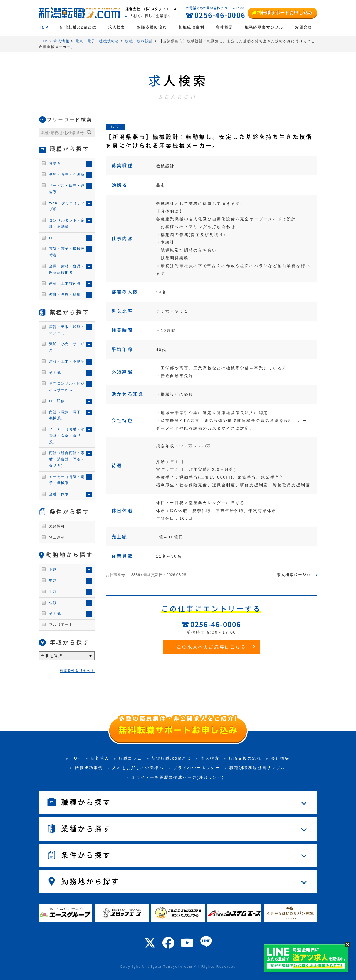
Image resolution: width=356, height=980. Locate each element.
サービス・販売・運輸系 (67, 189)
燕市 (115, 126)
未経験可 (57, 526)
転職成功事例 (191, 27)
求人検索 (117, 27)
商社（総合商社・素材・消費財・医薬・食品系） (67, 459)
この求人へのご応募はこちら (211, 647)
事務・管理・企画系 (67, 174)
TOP (44, 27)
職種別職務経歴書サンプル (258, 768)
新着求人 (100, 758)
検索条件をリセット (77, 671)
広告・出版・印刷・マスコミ (67, 330)
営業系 (55, 164)
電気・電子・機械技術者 (67, 252)
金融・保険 (59, 494)
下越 (53, 569)
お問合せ (303, 27)
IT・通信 (57, 401)
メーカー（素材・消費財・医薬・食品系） (67, 436)
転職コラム (130, 758)
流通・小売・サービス (67, 347)
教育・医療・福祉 (65, 294)
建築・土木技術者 (65, 283)
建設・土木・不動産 (67, 361)
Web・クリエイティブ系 (67, 206)
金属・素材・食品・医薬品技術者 (67, 269)
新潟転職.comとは (78, 27)
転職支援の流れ (152, 27)
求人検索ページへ (294, 575)
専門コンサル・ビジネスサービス (67, 387)
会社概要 (224, 27)
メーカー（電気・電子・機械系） (67, 480)
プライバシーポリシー (197, 768)
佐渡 (53, 603)
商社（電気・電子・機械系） (67, 415)
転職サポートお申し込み (282, 13)
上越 (53, 592)
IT (51, 238)
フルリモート (61, 625)
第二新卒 (57, 537)
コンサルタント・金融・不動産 (67, 223)
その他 (55, 373)
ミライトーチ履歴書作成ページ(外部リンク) (178, 777)
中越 (53, 580)
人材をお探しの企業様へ (138, 768)
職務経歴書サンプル (264, 27)
